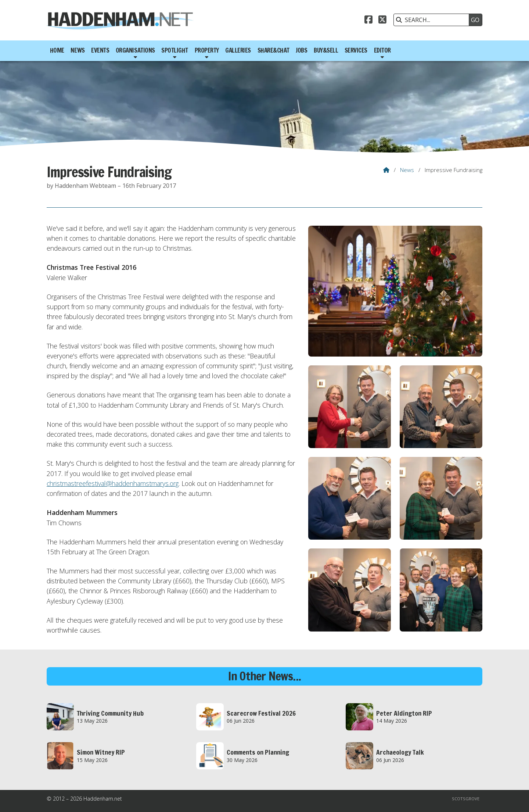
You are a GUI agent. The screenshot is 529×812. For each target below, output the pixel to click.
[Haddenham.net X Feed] (382, 21)
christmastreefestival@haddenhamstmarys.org (113, 483)
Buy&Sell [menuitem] (326, 50)
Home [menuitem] (57, 50)
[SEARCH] (433, 20)
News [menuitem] (78, 50)
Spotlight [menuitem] (175, 50)
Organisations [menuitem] (135, 50)
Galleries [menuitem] (238, 50)
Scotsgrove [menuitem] (466, 799)
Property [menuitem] (207, 50)
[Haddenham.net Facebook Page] (368, 21)
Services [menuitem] (356, 50)
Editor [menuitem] (382, 50)
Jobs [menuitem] (301, 50)
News (407, 170)
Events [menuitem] (100, 50)
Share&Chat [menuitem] (274, 50)
